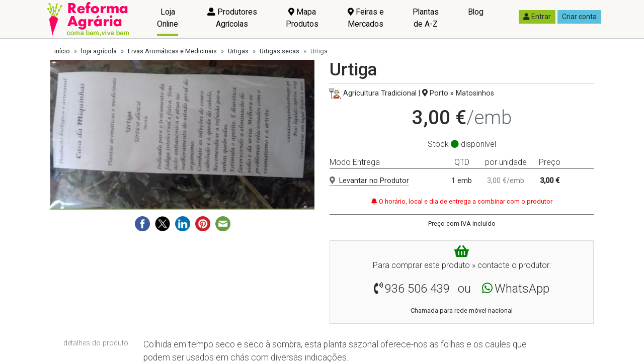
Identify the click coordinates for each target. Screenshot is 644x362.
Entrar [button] (537, 17)
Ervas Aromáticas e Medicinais (172, 51)
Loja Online (168, 18)
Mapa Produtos (302, 18)
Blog (476, 12)
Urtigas (238, 51)
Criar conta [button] (579, 17)
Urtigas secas (279, 51)
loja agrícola (99, 51)
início (62, 51)
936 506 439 (417, 289)
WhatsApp (522, 289)
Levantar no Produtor (369, 181)
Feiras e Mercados (366, 18)
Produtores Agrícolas (232, 18)
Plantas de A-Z (426, 18)
